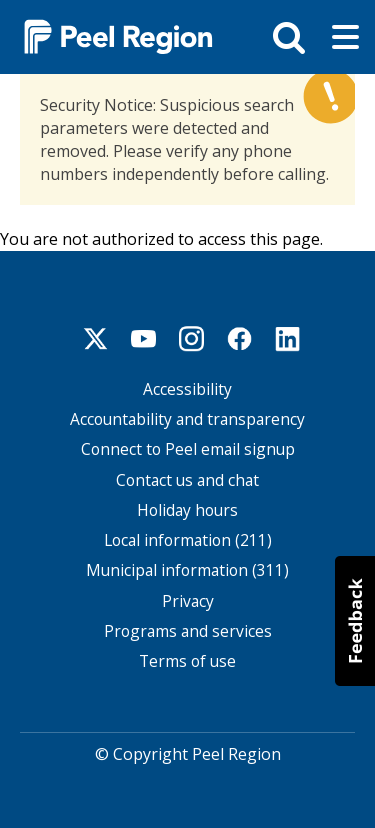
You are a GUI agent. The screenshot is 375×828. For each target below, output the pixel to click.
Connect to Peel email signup (188, 447)
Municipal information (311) (187, 568)
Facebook (240, 336)
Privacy (188, 598)
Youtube (144, 336)
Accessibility (187, 386)
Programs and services (188, 629)
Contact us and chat (187, 477)
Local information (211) (188, 538)
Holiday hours (187, 508)
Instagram (192, 336)
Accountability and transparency (187, 417)
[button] (355, 621)
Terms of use (187, 659)
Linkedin (288, 336)
